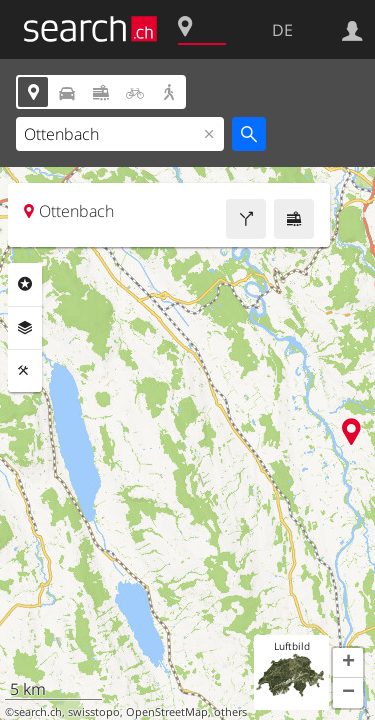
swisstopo (94, 712)
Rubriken (25, 284)
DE (282, 30)
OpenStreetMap (167, 712)
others (230, 712)
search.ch (38, 712)
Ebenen (25, 328)
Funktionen (25, 371)
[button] (348, 663)
